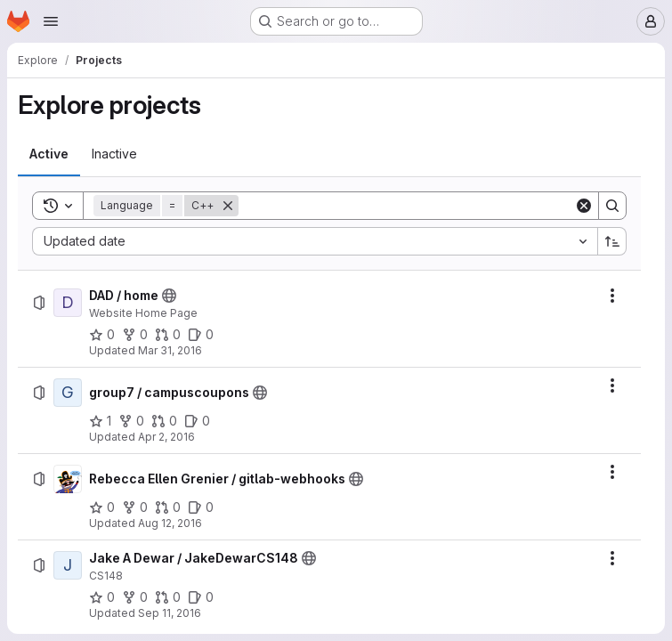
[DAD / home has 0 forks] (135, 335)
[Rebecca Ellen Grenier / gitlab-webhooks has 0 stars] (102, 507)
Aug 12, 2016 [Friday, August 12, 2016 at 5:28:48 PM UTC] (170, 523)
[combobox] (315, 241)
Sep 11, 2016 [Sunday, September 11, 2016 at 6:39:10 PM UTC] (170, 613)
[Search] (406, 206)
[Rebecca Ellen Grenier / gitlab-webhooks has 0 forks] (135, 507)
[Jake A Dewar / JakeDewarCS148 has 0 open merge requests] (168, 597)
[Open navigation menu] (51, 21)
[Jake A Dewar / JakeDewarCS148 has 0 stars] (102, 597)
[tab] (49, 154)
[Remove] (228, 206)
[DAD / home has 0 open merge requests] (168, 335)
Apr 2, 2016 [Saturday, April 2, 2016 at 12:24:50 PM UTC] (166, 437)
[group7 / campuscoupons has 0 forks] (131, 421)
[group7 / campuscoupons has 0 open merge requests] (164, 421)
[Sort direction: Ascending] (612, 241)
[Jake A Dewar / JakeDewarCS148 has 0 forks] (135, 597)
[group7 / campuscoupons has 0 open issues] (197, 421)
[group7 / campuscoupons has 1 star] (100, 421)
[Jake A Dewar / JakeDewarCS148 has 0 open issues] (201, 597)
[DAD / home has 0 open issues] (201, 335)
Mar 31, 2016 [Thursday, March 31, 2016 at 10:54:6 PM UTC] (170, 350)
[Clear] (584, 206)
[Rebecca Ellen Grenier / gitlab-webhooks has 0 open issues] (201, 507)
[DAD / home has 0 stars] (102, 335)
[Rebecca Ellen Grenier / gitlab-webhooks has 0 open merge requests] (168, 507)
